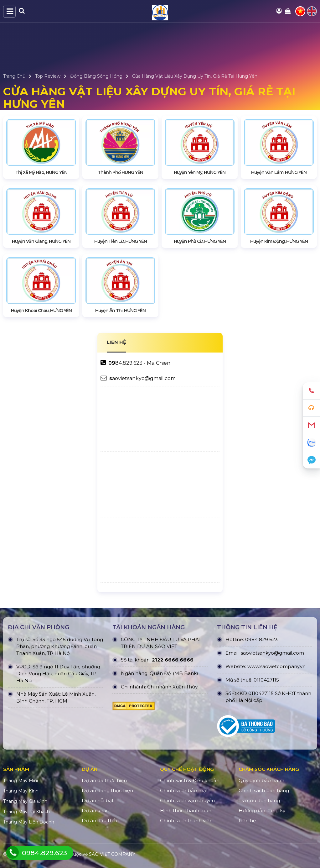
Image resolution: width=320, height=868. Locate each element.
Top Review (48, 76)
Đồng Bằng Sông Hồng (96, 76)
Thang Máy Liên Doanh (29, 822)
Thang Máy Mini (21, 781)
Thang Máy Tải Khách (26, 812)
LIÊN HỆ (116, 342)
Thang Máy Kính (21, 791)
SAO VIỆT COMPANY (112, 854)
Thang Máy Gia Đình (25, 801)
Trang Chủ (14, 76)
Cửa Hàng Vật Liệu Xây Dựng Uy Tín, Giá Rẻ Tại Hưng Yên (195, 76)
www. (254, 666)
